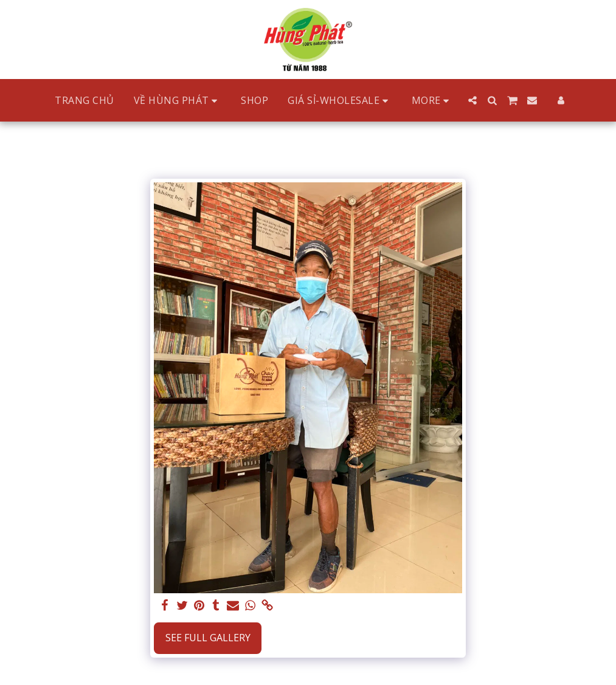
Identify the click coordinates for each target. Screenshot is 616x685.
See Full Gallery (208, 638)
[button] (178, 101)
